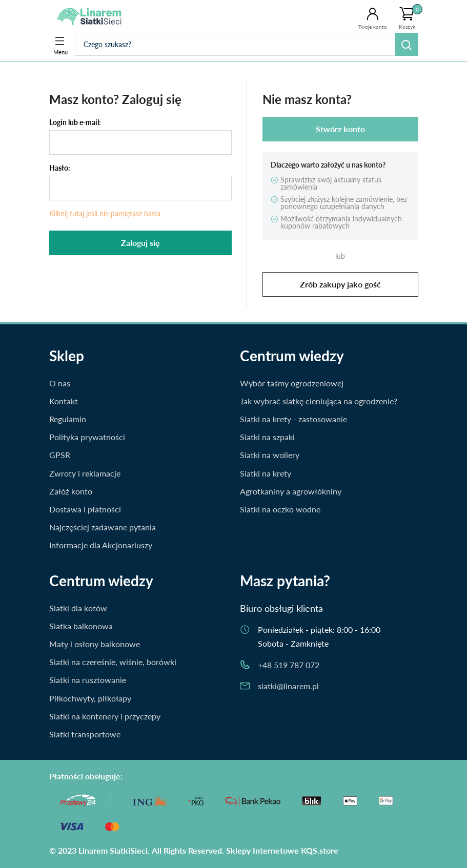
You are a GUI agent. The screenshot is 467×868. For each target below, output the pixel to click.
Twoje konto (373, 27)
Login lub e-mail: (75, 122)
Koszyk (411, 17)
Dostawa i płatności (85, 509)
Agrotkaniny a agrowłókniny (291, 491)
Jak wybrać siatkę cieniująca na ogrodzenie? (319, 401)
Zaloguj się (140, 243)
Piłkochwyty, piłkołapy (90, 698)
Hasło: (60, 168)
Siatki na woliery (270, 455)
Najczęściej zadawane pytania (103, 527)
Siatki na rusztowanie (88, 680)
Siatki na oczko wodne (280, 509)
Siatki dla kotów (78, 608)
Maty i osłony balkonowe (95, 644)
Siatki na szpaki (267, 437)
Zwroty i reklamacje (85, 473)
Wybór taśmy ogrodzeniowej (292, 383)
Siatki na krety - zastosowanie (293, 419)
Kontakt (64, 401)
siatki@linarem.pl (288, 686)
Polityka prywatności (87, 437)
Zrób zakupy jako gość (340, 284)
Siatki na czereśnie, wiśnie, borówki (113, 662)
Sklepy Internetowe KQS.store (282, 850)
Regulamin (68, 419)
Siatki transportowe (85, 734)
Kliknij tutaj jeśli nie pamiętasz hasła (105, 213)
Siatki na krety (266, 473)
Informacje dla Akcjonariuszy (101, 545)
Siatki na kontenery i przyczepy (105, 716)
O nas (60, 383)
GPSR (60, 455)
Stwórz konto (340, 129)
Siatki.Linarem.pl (92, 16)
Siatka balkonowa (81, 626)
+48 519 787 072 (289, 665)
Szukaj (407, 44)
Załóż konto (71, 491)
